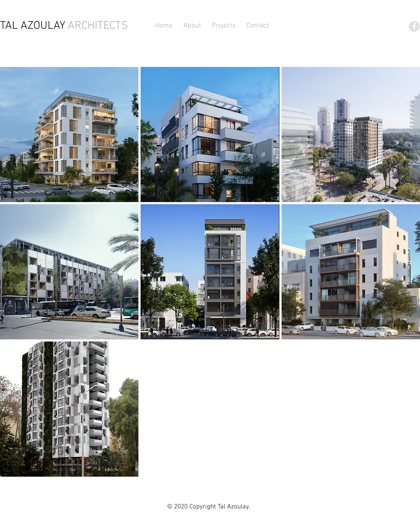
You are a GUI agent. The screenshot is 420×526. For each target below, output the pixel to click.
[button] (224, 26)
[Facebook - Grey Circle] (414, 26)
